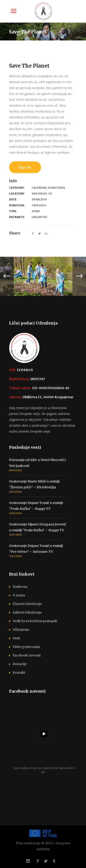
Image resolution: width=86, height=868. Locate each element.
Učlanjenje (21, 630)
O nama (19, 595)
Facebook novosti (27, 655)
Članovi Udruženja (27, 604)
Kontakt (19, 673)
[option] (43, 276)
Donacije (20, 664)
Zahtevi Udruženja (27, 612)
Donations (56, 188)
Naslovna (20, 587)
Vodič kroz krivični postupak (35, 621)
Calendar (39, 188)
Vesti (16, 638)
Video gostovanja (26, 647)
